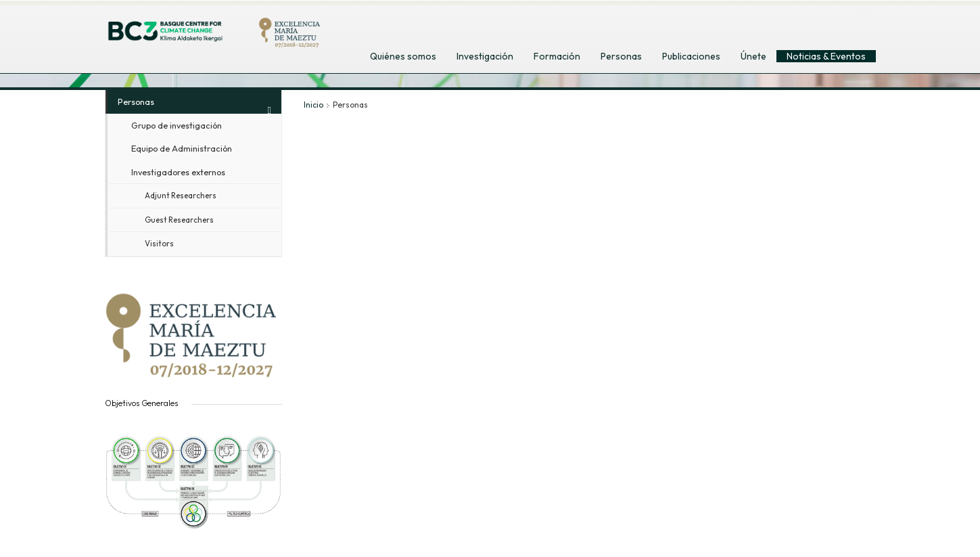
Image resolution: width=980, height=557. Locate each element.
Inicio (313, 105)
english (773, 26)
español (803, 26)
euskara (834, 26)
